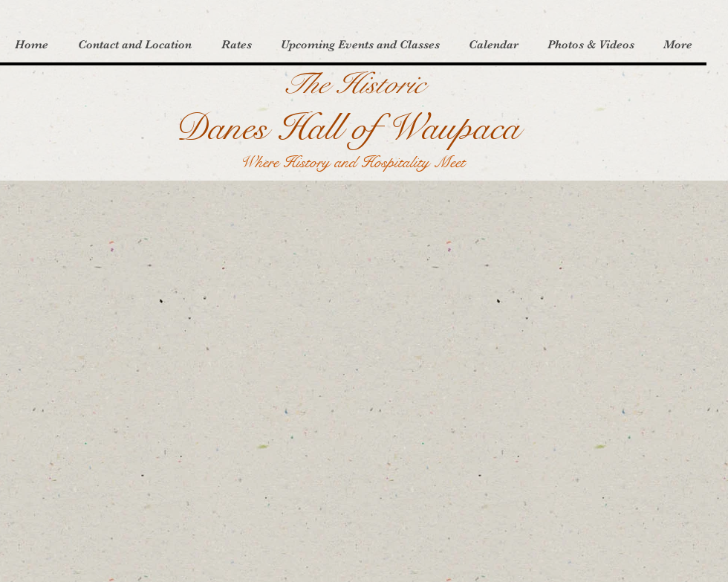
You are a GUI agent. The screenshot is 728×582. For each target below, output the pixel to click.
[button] (134, 45)
